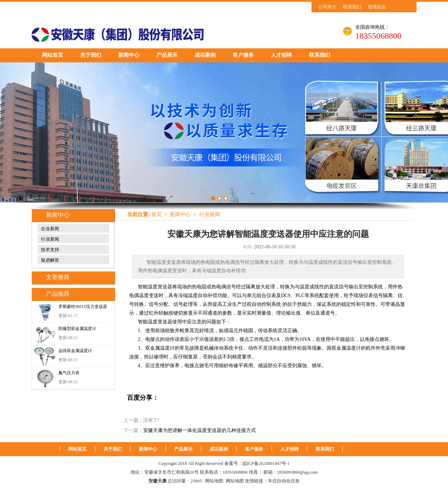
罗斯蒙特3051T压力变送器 (83, 307)
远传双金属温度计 (75, 351)
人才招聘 (281, 55)
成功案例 (205, 55)
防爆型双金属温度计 (77, 329)
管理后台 (377, 7)
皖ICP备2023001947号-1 (266, 463)
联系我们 (352, 7)
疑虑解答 (50, 260)
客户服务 (243, 55)
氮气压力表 (69, 373)
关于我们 (91, 55)
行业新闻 (50, 239)
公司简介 (327, 7)
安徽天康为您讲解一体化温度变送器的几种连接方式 (199, 430)
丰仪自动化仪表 (284, 481)
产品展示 (167, 55)
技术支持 (50, 250)
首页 (156, 214)
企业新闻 (50, 229)
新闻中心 (129, 55)
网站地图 (214, 481)
